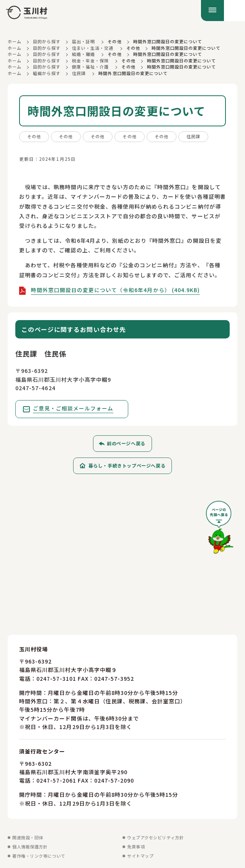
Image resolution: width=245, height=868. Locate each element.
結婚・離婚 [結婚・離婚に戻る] (83, 54)
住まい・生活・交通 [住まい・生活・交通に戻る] (93, 48)
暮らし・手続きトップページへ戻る (127, 466)
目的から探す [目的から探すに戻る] (47, 41)
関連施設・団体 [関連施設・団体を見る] (28, 837)
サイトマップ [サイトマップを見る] (140, 856)
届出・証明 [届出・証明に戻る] (83, 41)
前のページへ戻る (126, 444)
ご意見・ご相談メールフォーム (74, 409)
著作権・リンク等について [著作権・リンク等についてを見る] (39, 856)
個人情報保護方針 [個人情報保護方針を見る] (30, 847)
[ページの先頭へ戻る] (220, 530)
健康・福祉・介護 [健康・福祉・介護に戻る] (90, 67)
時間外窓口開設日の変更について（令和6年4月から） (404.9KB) (116, 290)
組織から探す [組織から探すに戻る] (47, 73)
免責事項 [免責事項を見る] (136, 847)
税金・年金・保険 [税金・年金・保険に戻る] (90, 60)
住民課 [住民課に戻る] (79, 73)
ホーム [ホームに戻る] (15, 41)
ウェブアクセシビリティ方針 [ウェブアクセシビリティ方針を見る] (155, 837)
